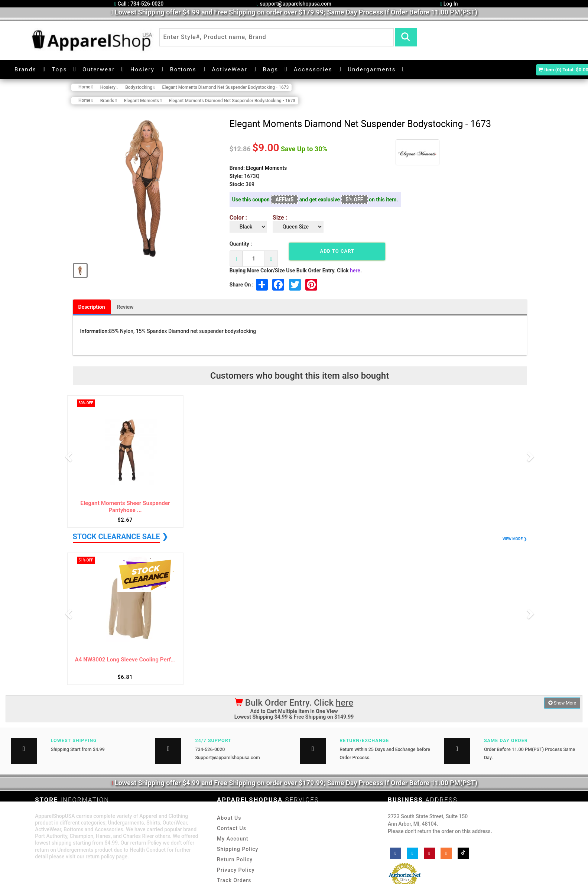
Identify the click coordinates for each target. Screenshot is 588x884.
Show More (562, 703)
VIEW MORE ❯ (514, 539)
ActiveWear (230, 69)
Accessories (313, 69)
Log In (449, 4)
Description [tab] (92, 307)
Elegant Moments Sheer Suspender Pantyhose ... (125, 507)
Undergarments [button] (372, 69)
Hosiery (142, 69)
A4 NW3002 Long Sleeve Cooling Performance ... (125, 660)
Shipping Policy (238, 849)
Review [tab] (125, 307)
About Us (229, 818)
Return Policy (235, 859)
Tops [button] (60, 69)
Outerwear (99, 69)
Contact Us (232, 828)
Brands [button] (25, 69)
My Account (233, 839)
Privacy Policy (236, 870)
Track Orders (234, 880)
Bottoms (183, 69)
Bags (270, 69)
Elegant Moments (266, 168)
